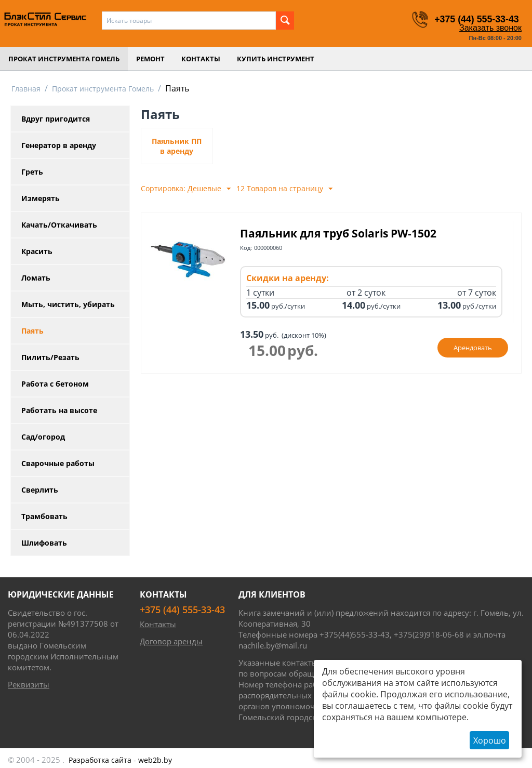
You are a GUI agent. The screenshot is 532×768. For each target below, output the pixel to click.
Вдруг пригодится (56, 119)
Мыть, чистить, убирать (68, 304)
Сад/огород (43, 437)
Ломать (36, 278)
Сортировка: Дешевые (186, 189)
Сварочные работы (58, 463)
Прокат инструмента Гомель (64, 59)
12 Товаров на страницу (284, 189)
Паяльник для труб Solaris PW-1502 (338, 233)
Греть (32, 172)
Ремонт (150, 59)
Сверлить (40, 490)
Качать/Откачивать (59, 225)
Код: (246, 248)
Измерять (41, 198)
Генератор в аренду (59, 145)
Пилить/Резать (50, 357)
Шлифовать (44, 543)
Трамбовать (44, 516)
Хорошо (490, 740)
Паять (32, 331)
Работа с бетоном (55, 384)
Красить (37, 251)
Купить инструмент (276, 59)
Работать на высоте (59, 410)
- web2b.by (120, 760)
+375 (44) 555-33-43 (476, 19)
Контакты (201, 59)
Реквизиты (29, 684)
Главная (26, 89)
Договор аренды (171, 641)
